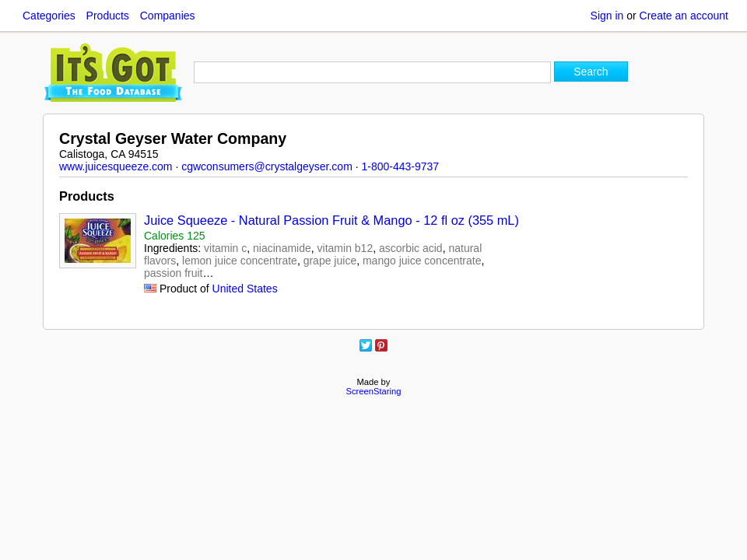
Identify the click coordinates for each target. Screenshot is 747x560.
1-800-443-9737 (400, 166)
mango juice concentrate (422, 261)
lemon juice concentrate (240, 261)
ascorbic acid (411, 248)
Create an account (684, 16)
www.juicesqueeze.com (116, 166)
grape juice (330, 261)
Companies (168, 16)
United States (245, 289)
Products (108, 16)
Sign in (607, 16)
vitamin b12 (345, 248)
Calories (175, 236)
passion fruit (173, 273)
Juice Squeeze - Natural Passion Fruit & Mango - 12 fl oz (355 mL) (331, 220)
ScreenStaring (374, 391)
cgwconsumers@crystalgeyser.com (267, 166)
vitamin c (225, 248)
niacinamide (282, 248)
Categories (49, 16)
